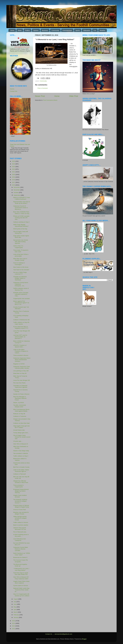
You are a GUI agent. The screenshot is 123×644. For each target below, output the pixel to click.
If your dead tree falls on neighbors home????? (21, 327)
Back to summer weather (21, 525)
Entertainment (67, 30)
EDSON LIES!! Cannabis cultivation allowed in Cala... (21, 294)
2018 (14, 180)
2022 (14, 169)
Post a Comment (43, 88)
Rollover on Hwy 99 (19, 414)
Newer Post (40, 96)
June (15, 604)
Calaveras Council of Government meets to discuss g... (21, 208)
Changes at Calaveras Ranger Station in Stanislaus (20, 278)
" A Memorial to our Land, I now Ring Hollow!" (21, 569)
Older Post (74, 96)
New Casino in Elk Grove (21, 267)
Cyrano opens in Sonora (21, 586)
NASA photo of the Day (20, 229)
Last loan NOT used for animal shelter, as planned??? (20, 337)
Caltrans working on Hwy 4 (21, 222)
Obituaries (87, 30)
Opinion (36, 30)
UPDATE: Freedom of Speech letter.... (20, 346)
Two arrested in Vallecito (21, 453)
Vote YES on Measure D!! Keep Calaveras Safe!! (21, 578)
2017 (14, 182)
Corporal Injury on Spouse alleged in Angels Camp (21, 506)
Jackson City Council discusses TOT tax (20, 529)
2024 (14, 164)
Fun (95, 30)
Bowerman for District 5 (20, 557)
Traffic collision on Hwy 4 (21, 456)
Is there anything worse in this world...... (21, 535)
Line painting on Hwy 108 (21, 371)
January (16, 617)
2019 (14, 177)
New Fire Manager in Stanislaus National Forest (20, 398)
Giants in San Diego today (21, 451)
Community (55, 30)
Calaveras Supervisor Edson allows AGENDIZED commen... (22, 360)
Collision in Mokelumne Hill (21, 320)
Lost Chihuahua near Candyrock (20, 540)
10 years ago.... (18, 441)
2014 (14, 623)
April (15, 610)
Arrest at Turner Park (20, 510)
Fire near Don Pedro (19, 383)
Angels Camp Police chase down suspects (21, 582)
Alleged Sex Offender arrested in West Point (21, 482)
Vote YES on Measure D (21, 444)
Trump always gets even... (21, 433)
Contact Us (49, 634)
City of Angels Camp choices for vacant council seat (22, 437)
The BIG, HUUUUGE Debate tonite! (20, 406)
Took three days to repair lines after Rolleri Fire (21, 574)
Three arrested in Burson (21, 355)
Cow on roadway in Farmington (19, 264)
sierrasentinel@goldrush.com (63, 634)
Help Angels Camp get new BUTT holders (21, 427)
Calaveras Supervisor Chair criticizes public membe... (22, 367)
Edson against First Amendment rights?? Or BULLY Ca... (21, 303)
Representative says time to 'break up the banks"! (22, 203)
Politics (27, 30)
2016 (14, 185)
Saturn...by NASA (19, 403)
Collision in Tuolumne (20, 416)
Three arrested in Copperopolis (18, 486)
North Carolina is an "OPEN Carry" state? (22, 554)
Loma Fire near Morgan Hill (22, 380)
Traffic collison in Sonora (21, 522)
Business (45, 30)
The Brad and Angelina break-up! (20, 565)
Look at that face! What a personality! (21, 255)
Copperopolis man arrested (21, 299)
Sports (78, 30)
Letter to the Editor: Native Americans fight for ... (21, 471)
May (15, 607)
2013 (14, 626)
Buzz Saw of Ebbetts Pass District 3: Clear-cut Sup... (22, 213)
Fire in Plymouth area (20, 532)
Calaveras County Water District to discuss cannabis (21, 549)
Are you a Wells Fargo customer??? (20, 273)
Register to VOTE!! (19, 364)
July (15, 602)
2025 (14, 161)
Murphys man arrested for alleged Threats (21, 513)
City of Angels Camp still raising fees (21, 232)
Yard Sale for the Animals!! (21, 270)
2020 (14, 175)
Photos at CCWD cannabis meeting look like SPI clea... (21, 218)
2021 (14, 172)
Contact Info (14, 91)
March (16, 612)
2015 (14, 621)
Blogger (84, 639)
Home (12, 30)
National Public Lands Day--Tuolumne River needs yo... (22, 590)
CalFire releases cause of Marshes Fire (21, 289)
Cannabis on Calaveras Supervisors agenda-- (21, 386)
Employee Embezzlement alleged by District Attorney (21, 491)
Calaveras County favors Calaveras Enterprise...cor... (21, 284)
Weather (102, 30)
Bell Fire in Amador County (21, 467)
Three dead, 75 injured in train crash (21, 251)
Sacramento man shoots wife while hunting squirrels (21, 242)
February (17, 615)
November (17, 190)
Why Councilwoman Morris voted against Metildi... (21, 410)
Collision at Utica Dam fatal (21, 423)
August (16, 599)
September (17, 195)
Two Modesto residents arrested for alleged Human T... (20, 501)
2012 (14, 629)
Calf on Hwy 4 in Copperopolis (18, 247)
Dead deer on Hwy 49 (20, 373)
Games (12, 89)
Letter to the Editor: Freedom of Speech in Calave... (21, 351)
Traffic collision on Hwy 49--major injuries (22, 323)
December (17, 187)
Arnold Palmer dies (19, 430)
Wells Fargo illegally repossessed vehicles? (21, 225)
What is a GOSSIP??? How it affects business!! (22, 198)
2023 (14, 167)
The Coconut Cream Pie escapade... (21, 561)
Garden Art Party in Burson (21, 394)
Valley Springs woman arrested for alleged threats (20, 518)
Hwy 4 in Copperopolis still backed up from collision (21, 595)
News (20, 30)
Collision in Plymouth (20, 474)
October (16, 193)
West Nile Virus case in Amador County (20, 259)
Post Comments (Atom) (50, 100)
